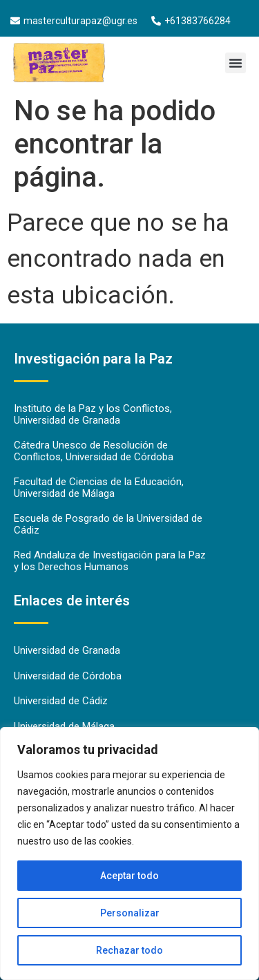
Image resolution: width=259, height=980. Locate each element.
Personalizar (130, 913)
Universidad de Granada (67, 650)
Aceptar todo (129, 876)
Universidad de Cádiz (61, 701)
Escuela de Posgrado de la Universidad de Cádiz (108, 524)
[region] (129, 854)
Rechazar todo (129, 950)
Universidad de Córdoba (68, 676)
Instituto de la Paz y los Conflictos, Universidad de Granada (93, 414)
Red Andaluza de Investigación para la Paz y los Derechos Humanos (110, 561)
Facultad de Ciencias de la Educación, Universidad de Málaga (99, 488)
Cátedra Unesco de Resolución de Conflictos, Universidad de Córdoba (94, 451)
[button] (236, 63)
